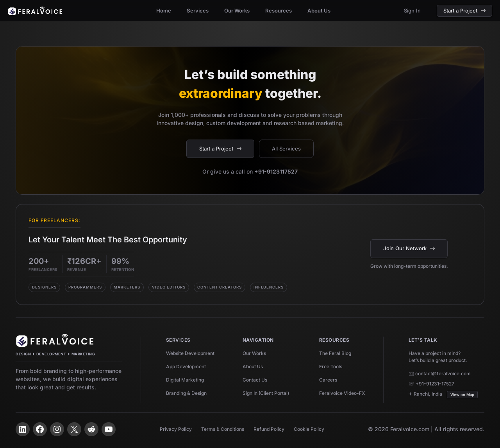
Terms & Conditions (223, 429)
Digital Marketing (185, 380)
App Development (186, 366)
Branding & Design (186, 393)
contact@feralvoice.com (443, 374)
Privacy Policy (176, 429)
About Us (253, 366)
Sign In (412, 11)
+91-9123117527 (276, 171)
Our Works (254, 353)
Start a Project (464, 11)
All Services (286, 149)
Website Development (190, 353)
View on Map (462, 395)
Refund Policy (269, 429)
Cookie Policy (309, 429)
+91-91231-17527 (435, 384)
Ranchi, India (428, 394)
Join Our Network (409, 248)
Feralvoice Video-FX (342, 393)
